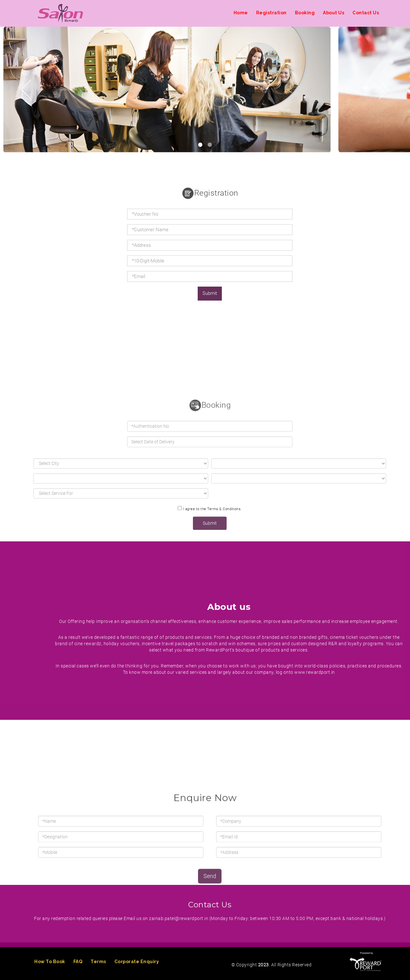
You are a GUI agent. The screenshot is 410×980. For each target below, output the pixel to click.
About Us (334, 13)
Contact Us (366, 13)
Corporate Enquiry (137, 962)
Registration (271, 13)
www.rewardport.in (315, 778)
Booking (305, 13)
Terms (98, 962)
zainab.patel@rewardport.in (179, 956)
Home (241, 13)
